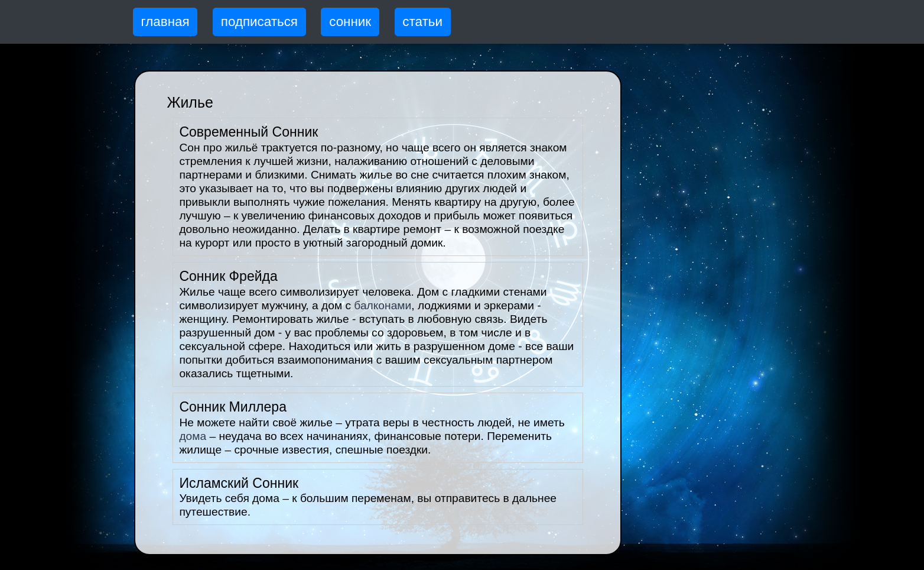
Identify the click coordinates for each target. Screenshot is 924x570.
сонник (350, 22)
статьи (422, 22)
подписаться (259, 22)
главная (165, 22)
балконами (383, 305)
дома (193, 436)
